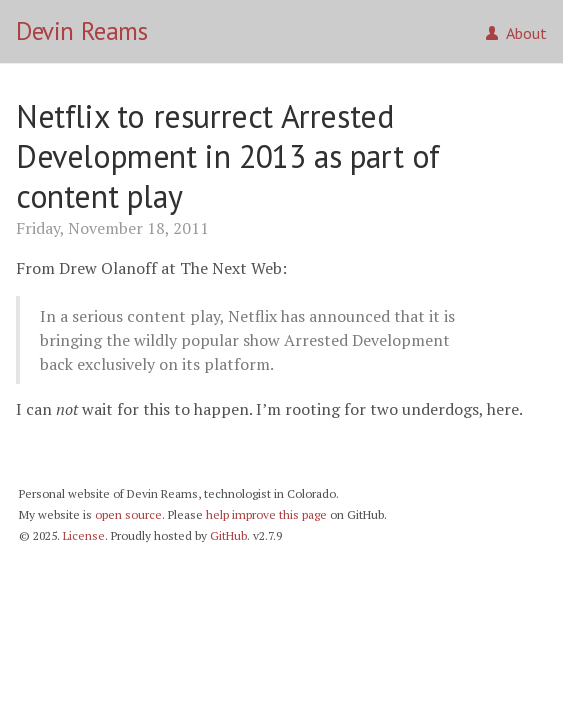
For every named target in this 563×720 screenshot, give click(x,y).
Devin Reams (82, 31)
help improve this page (266, 514)
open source (128, 514)
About (516, 33)
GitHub (228, 535)
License (84, 535)
